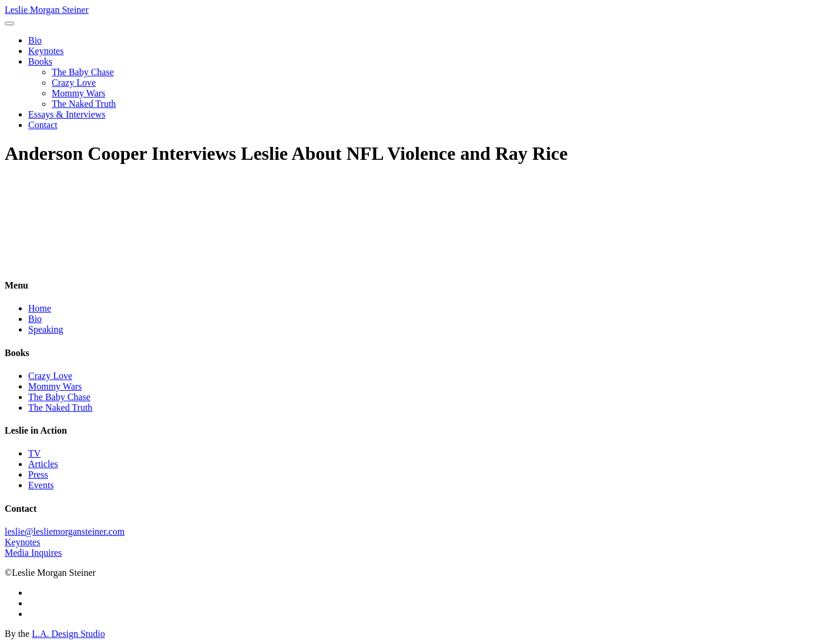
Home (40, 308)
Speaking (46, 329)
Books (40, 61)
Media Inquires (33, 553)
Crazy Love (74, 83)
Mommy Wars (78, 93)
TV (34, 453)
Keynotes (46, 51)
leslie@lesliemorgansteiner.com (65, 531)
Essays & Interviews (67, 114)
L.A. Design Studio (68, 634)
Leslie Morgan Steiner (47, 10)
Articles (43, 464)
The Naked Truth (84, 104)
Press (38, 474)
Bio (35, 40)
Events (41, 485)
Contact (43, 125)
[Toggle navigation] (9, 24)
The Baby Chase (83, 72)
